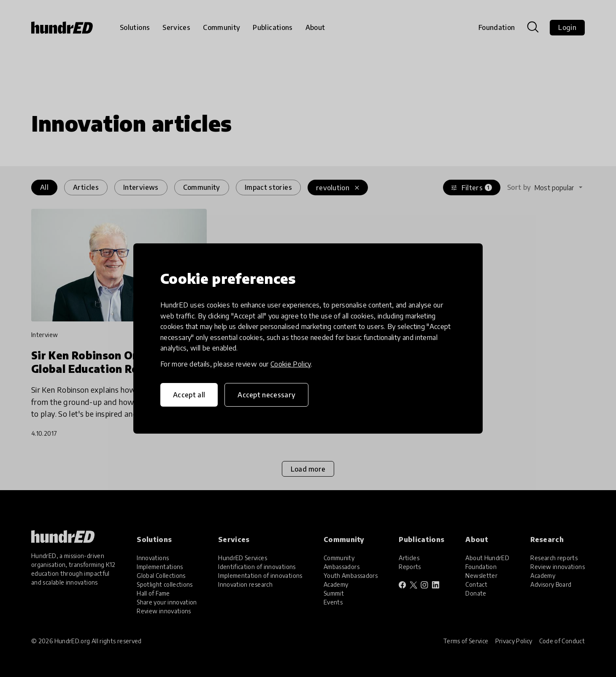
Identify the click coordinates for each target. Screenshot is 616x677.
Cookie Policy (291, 364)
